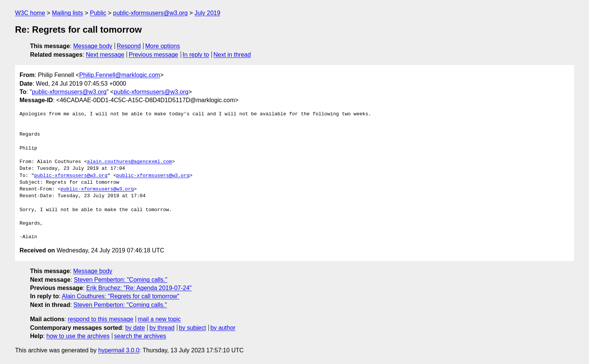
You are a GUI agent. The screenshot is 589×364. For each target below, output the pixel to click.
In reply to (196, 55)
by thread (162, 328)
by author (223, 328)
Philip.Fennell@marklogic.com (120, 75)
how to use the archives (78, 336)
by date (135, 328)
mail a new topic (159, 319)
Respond (129, 46)
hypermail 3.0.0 (119, 350)
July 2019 (208, 13)
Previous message (154, 55)
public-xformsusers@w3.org (150, 13)
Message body (93, 46)
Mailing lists (67, 13)
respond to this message (100, 319)
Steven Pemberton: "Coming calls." (121, 280)
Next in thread (232, 55)
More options (163, 46)
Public (98, 13)
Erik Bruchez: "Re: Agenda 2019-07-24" (139, 288)
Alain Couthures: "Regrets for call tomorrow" (120, 296)
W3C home (30, 13)
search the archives (140, 336)
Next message (105, 55)
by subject (192, 328)
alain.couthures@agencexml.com (129, 162)
